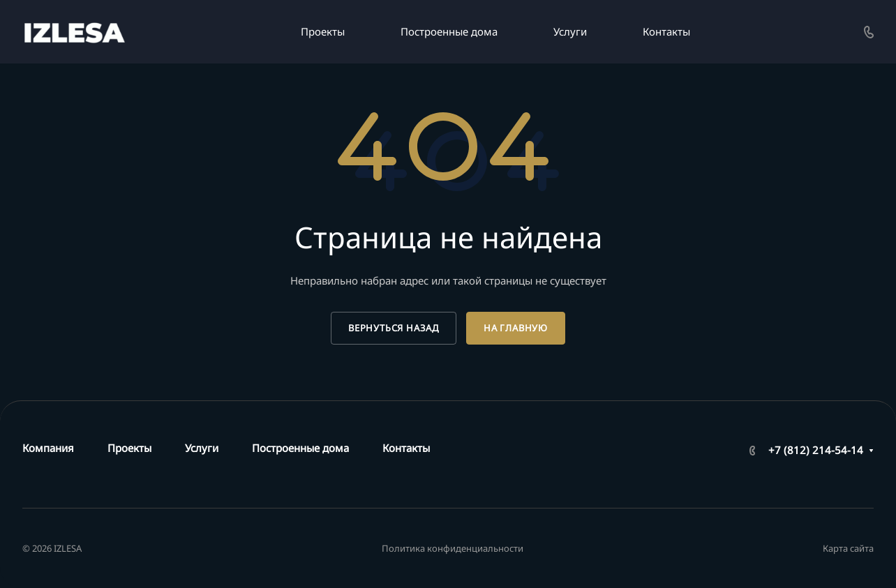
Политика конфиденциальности (453, 548)
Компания (48, 448)
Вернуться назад (394, 328)
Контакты (406, 448)
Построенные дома (300, 448)
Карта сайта (848, 548)
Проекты (129, 448)
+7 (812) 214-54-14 (816, 450)
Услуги (202, 448)
